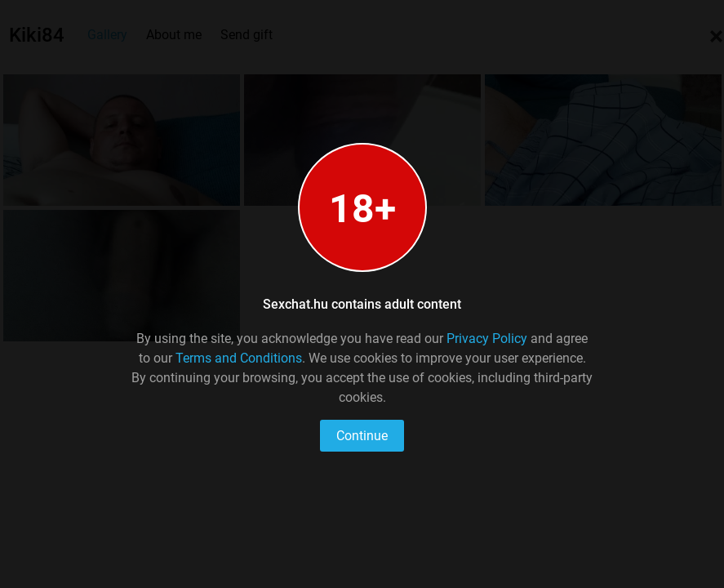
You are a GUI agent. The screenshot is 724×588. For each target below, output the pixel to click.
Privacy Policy (487, 339)
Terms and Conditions (239, 358)
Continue (362, 436)
